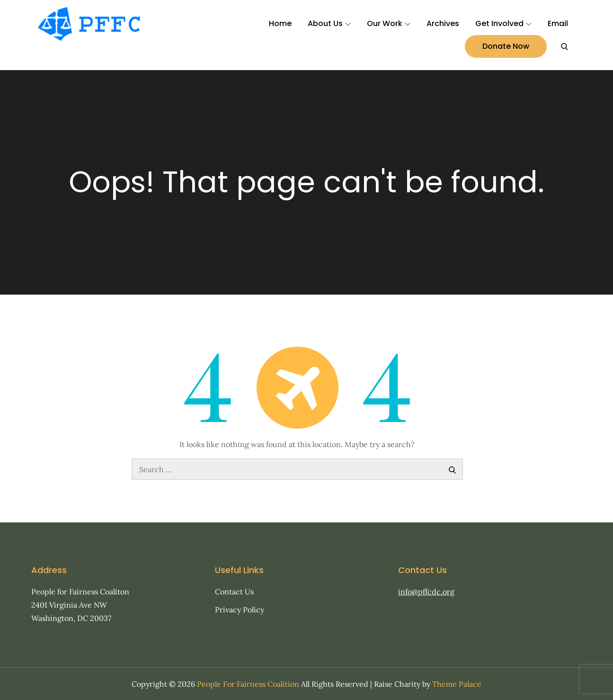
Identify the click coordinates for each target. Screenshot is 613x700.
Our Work (389, 23)
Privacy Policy (240, 610)
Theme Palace (457, 684)
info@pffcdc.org (426, 592)
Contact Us (234, 592)
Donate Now (506, 46)
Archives (443, 23)
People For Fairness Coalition (248, 684)
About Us (329, 23)
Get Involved (503, 23)
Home (280, 23)
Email (558, 23)
